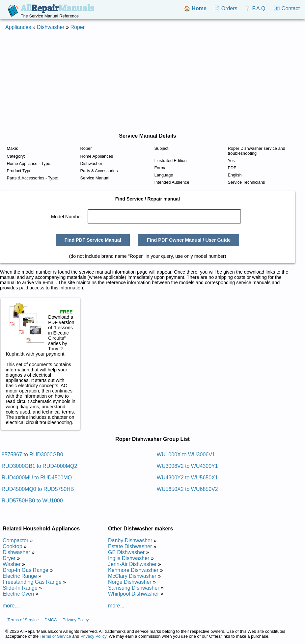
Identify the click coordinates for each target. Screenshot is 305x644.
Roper (77, 27)
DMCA (51, 620)
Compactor (15, 540)
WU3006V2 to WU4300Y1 (187, 466)
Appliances (18, 27)
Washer (12, 564)
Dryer (9, 558)
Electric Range (20, 576)
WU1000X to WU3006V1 (186, 455)
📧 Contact (287, 8)
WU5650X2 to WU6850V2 (187, 489)
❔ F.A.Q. (255, 8)
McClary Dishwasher (132, 576)
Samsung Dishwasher (134, 588)
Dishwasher (51, 27)
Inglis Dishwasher (129, 558)
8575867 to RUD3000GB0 (32, 455)
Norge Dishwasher (130, 582)
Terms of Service (23, 620)
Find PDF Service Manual (93, 240)
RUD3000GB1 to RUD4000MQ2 (39, 466)
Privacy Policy (76, 620)
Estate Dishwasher (130, 546)
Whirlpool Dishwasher (134, 594)
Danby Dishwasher (130, 540)
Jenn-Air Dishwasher (132, 564)
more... (11, 606)
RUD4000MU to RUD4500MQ (37, 478)
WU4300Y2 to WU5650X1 (187, 478)
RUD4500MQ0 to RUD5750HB (38, 489)
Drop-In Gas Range (26, 570)
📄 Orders (225, 8)
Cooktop (13, 546)
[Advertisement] (152, 82)
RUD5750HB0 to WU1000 (32, 501)
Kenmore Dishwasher (133, 570)
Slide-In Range (20, 588)
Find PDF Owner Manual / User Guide (189, 240)
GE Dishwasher (126, 552)
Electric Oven (18, 594)
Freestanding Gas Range (32, 582)
